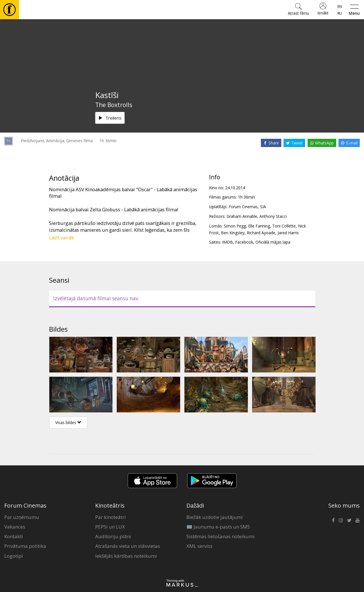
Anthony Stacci (273, 216)
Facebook (244, 242)
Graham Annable (242, 216)
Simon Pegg (235, 226)
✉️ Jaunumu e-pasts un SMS (218, 527)
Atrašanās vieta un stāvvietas (128, 546)
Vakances (15, 527)
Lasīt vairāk (61, 238)
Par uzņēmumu (22, 517)
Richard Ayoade (261, 233)
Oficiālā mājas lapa (273, 242)
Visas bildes (68, 422)
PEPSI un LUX (110, 527)
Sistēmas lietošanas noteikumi (221, 536)
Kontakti (14, 536)
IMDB (227, 242)
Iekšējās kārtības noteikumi (126, 556)
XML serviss (199, 546)
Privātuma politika (25, 546)
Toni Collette (284, 226)
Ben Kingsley (233, 233)
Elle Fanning (259, 226)
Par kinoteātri (110, 517)
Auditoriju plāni (113, 536)
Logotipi (14, 556)
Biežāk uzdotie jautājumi (215, 517)
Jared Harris (288, 233)
